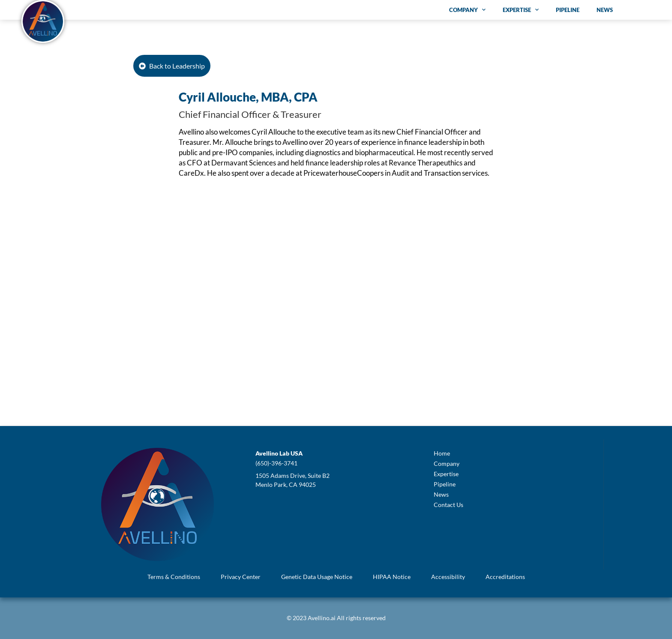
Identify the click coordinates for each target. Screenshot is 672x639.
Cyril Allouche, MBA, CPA (248, 97)
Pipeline (568, 10)
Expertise (521, 10)
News (605, 10)
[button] (279, 453)
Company (467, 10)
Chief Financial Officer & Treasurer (250, 114)
